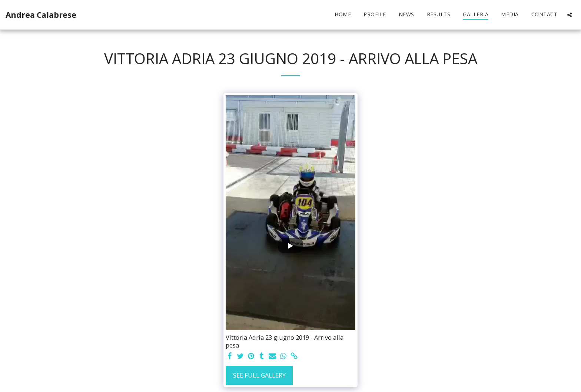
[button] (570, 15)
